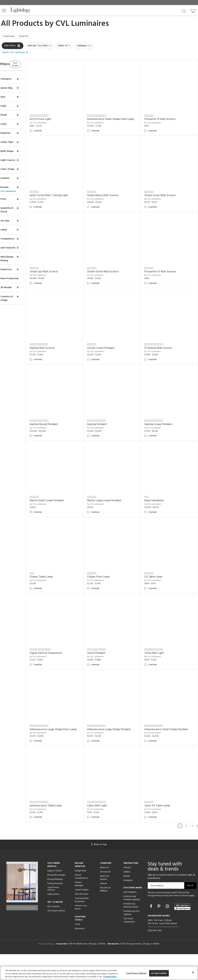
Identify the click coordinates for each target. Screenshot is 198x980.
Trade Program (82, 915)
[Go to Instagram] (168, 932)
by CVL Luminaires (53, 119)
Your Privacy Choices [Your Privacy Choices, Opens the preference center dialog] (136, 973)
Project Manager (79, 910)
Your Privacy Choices (53, 914)
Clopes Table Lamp (161, 542)
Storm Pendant (54, 685)
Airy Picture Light (56, 115)
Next (197, 851)
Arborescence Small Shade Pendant (119, 760)
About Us (104, 893)
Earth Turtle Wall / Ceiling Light (169, 186)
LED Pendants (130, 918)
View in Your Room (81, 933)
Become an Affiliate (105, 915)
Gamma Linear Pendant (111, 471)
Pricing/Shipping (55, 905)
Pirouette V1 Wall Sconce (165, 115)
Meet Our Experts (105, 903)
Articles (127, 893)
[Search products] (184, 11)
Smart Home (10, 37)
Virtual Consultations (81, 902)
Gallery (127, 897)
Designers (128, 906)
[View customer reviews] (182, 932)
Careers (103, 909)
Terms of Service (181, 921)
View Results (28, 65)
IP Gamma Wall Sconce (111, 400)
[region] (99, 973)
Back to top (99, 870)
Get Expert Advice (56, 936)
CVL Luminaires (82, 24)
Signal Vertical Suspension (166, 614)
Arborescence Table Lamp (166, 760)
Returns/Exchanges (56, 901)
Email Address (157, 911)
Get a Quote (53, 932)
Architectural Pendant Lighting (132, 924)
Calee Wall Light (55, 831)
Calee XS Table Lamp (110, 831)
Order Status (53, 920)
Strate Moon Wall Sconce (61, 258)
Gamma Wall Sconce (162, 329)
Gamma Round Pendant (164, 400)
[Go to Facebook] (151, 932)
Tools (77, 950)
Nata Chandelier (107, 542)
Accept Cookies (159, 973)
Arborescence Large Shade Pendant (67, 760)
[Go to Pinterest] (159, 932)
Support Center (55, 896)
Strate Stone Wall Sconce (61, 329)
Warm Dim (28, 37)
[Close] (193, 972)
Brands (127, 902)
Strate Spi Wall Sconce (164, 258)
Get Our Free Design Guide (22, 932)
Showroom (105, 897)
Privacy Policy (162, 921)
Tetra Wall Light (107, 685)
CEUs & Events (81, 920)
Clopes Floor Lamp (56, 614)
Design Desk (80, 896)
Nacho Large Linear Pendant (62, 542)
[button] (4, 11)
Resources (80, 954)
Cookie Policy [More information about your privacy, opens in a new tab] (110, 977)
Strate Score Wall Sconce (113, 258)
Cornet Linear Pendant (59, 400)
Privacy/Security (55, 909)
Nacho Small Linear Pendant (167, 471)
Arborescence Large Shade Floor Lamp (169, 687)
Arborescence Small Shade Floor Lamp (117, 117)
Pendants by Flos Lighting (132, 938)
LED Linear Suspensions (129, 946)
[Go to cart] (193, 10)
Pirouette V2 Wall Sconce (113, 329)
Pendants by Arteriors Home (131, 931)
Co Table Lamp (106, 614)
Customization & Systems (82, 925)
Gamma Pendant (55, 471)
